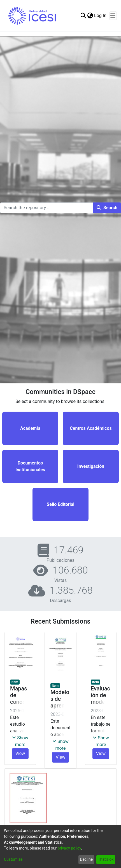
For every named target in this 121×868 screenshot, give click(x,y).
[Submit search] (83, 16)
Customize (13, 859)
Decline (86, 859)
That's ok (106, 859)
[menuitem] (90, 16)
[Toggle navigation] (113, 16)
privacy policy (69, 848)
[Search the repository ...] (47, 208)
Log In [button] (101, 16)
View (20, 753)
